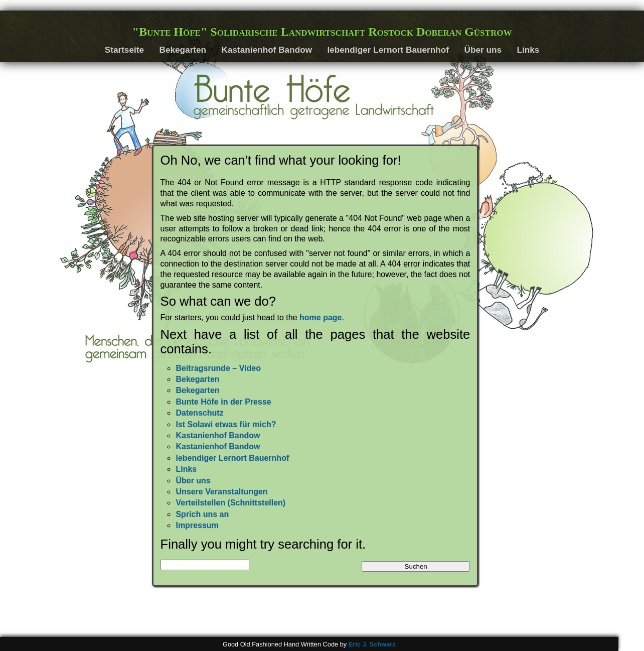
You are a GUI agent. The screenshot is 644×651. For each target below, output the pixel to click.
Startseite (124, 50)
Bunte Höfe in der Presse (223, 402)
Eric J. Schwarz (372, 644)
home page (320, 317)
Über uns (483, 50)
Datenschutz (199, 413)
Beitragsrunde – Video (218, 368)
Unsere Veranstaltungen (221, 492)
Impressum (197, 525)
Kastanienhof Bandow (267, 50)
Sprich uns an (202, 514)
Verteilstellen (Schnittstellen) (230, 503)
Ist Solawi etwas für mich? (226, 424)
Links (528, 50)
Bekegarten (183, 50)
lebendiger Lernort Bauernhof (388, 50)
